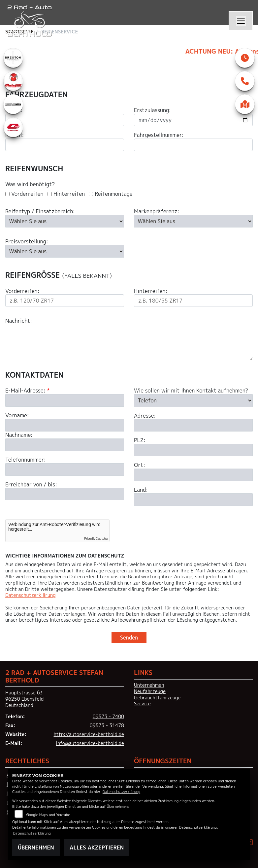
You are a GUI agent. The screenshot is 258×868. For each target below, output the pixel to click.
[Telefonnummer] (65, 503)
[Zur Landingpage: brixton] (13, 58)
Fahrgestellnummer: (159, 135)
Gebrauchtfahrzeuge (157, 698)
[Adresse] (193, 459)
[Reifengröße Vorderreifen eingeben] (65, 301)
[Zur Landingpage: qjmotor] (13, 127)
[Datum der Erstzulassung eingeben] (193, 120)
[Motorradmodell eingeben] (65, 145)
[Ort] (193, 508)
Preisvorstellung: (27, 242)
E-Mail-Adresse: (28, 424)
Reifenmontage (114, 194)
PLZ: (140, 474)
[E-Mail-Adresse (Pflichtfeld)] (65, 434)
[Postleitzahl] (193, 483)
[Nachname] (65, 478)
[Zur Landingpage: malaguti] (13, 81)
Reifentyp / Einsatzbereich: (40, 211)
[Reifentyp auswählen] (65, 221)
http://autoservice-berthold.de (89, 734)
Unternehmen (149, 685)
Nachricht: (19, 321)
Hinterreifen (69, 194)
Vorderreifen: (22, 291)
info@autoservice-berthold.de (90, 743)
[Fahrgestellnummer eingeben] (193, 145)
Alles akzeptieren (97, 847)
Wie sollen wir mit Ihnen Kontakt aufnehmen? (191, 424)
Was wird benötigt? (30, 184)
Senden (129, 638)
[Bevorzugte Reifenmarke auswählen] (193, 221)
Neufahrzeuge (150, 691)
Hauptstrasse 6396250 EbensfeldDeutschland (24, 699)
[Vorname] (65, 459)
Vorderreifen (27, 194)
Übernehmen (36, 847)
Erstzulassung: (152, 110)
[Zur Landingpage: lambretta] (13, 104)
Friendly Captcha (96, 538)
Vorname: (17, 449)
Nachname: (19, 468)
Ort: (140, 498)
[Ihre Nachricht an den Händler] (129, 342)
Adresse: (145, 449)
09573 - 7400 (108, 717)
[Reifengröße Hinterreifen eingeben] (193, 301)
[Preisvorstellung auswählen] (65, 251)
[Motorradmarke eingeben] (65, 120)
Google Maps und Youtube (48, 815)
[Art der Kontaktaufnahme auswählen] (193, 434)
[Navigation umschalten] (241, 21)
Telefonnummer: (26, 493)
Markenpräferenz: (157, 211)
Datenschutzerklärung (30, 595)
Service (142, 704)
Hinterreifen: (151, 291)
